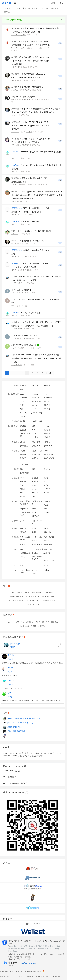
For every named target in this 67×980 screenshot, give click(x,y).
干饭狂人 (29, 132)
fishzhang (15, 234)
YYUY (13, 306)
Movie (22, 565)
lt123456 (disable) (17, 600)
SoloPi (34, 409)
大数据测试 (36, 442)
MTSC (22, 478)
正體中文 (20, 959)
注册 (53, 3)
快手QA (35, 541)
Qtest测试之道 (14, 693)
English (29, 959)
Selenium (47, 394)
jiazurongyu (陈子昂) (33, 592)
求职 (33, 469)
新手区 (22, 521)
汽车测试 (15, 421)
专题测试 (15, 451)
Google (35, 570)
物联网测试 (48, 446)
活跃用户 (17, 941)
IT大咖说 (27, 957)
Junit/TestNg (37, 413)
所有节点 (8, 8)
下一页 (49, 373)
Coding (46, 570)
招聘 (21, 469)
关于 (10, 941)
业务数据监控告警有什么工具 (28, 241)
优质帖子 (36, 8)
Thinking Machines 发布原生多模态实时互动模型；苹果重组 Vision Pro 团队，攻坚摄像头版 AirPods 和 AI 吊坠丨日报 (37, 358)
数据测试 (47, 442)
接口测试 (47, 433)
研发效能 (15, 385)
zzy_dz (14, 348)
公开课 (34, 489)
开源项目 (15, 549)
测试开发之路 (16, 644)
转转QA (23, 544)
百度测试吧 (18, 957)
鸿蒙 (21, 409)
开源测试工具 (25, 553)
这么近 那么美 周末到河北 (21, 100)
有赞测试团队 (11, 659)
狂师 (13, 80)
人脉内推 (23, 481)
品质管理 (23, 458)
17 (60, 180)
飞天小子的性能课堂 (11, 672)
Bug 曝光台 (24, 509)
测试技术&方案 (13, 394)
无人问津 (45, 8)
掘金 (46, 954)
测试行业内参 (49, 532)
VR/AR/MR (24, 464)
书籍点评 (23, 489)
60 (42, 373)
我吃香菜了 (26, 145)
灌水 (45, 481)
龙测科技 (35, 509)
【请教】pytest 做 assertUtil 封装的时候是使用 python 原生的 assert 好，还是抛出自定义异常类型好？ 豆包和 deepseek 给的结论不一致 (37, 195)
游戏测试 (35, 458)
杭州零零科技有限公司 (16, 727)
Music (46, 565)
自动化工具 (24, 413)
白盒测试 (35, 437)
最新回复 (55, 8)
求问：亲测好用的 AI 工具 (24, 335)
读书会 (46, 485)
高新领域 (15, 442)
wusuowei (15, 132)
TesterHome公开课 (12, 771)
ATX (45, 557)
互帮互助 (35, 485)
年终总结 (35, 493)
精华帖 (26, 8)
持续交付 (23, 389)
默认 (18, 8)
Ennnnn (14, 115)
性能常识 (47, 437)
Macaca (35, 394)
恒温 (23, 80)
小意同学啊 (15, 67)
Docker (46, 401)
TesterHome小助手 (19, 35)
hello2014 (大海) (33, 600)
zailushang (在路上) (48, 596)
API (60, 941)
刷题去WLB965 (26, 473)
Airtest (34, 405)
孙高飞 (14, 215)
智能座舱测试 (37, 421)
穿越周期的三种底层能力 (26, 221)
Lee (24, 257)
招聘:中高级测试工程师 (16, 731)
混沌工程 (47, 405)
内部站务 (23, 532)
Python (46, 426)
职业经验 (47, 469)
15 (60, 89)
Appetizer (24, 549)
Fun (33, 565)
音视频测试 (24, 454)
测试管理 (47, 430)
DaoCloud (48, 505)
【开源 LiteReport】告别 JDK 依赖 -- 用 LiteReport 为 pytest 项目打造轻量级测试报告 (30, 125)
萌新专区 (15, 521)
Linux (34, 433)
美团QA (46, 541)
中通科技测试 (49, 537)
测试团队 (15, 537)
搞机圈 (34, 532)
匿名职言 (35, 478)
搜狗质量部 (48, 544)
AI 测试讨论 (21, 290)
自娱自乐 (15, 201)
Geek (17, 570)
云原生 (22, 405)
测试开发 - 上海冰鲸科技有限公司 (20, 723)
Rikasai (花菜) (18, 592)
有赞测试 (11, 655)
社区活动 (15, 478)
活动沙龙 (23, 496)
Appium (23, 394)
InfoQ (40, 954)
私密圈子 (15, 528)
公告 (21, 485)
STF (45, 413)
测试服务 (15, 501)
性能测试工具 (37, 451)
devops (23, 416)
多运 (25, 215)
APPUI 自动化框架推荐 (23, 97)
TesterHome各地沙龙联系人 (16, 783)
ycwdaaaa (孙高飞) (49, 600)
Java (33, 430)
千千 (13, 145)
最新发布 (7, 12)
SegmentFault (55, 954)
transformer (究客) (16, 596)
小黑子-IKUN (16, 185)
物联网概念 (24, 446)
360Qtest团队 (37, 537)
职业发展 (15, 469)
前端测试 (23, 451)
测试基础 (23, 426)
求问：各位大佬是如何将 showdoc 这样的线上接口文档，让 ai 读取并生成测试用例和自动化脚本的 (30, 61)
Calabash (23, 398)
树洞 (21, 493)
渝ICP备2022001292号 (32, 971)
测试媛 (46, 478)
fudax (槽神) (48, 592)
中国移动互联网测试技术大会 (33, 941)
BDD (33, 426)
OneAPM (47, 512)
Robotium (36, 398)
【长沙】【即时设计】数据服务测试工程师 (31, 231)
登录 (61, 3)
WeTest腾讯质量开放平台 (26, 954)
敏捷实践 (47, 385)
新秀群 (34, 528)
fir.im (34, 512)
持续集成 (47, 409)
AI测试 (22, 442)
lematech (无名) (32, 596)
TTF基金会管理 (37, 549)
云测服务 (47, 501)
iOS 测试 (23, 401)
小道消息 (35, 481)
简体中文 (12, 959)
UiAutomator (49, 398)
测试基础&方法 (13, 426)
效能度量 (35, 385)
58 (32, 373)
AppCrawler (48, 549)
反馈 (48, 941)
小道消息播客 (11, 777)
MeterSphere (49, 560)
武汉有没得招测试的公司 (24, 345)
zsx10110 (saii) (33, 604)
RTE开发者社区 (17, 283)
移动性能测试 (49, 454)
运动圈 (46, 528)
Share (16, 565)
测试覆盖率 (36, 454)
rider (13, 293)
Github (54, 941)
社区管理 (47, 489)
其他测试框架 (37, 401)
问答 (33, 496)
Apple (34, 574)
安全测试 (47, 451)
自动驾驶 (23, 421)
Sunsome (27, 348)
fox (23, 293)
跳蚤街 (46, 493)
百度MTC (47, 509)
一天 (13, 338)
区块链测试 (36, 446)
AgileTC (47, 553)
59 (37, 373)
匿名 (13, 243)
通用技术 (23, 430)
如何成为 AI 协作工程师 (26, 313)
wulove (35, 48)
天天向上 (15, 90)
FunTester (15, 158)
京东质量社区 (37, 544)
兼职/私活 (35, 516)
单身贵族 (23, 528)
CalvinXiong (26, 338)
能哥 (38, 100)
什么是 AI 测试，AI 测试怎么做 (27, 87)
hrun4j (22, 557)
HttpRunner (36, 553)
